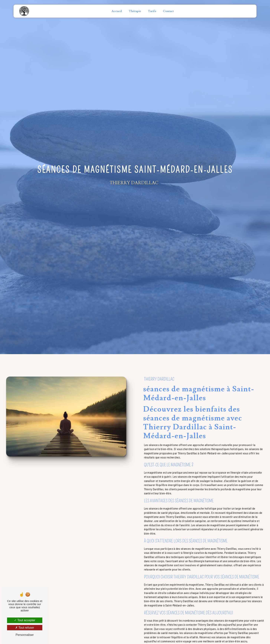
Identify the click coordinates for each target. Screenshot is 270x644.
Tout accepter (25, 620)
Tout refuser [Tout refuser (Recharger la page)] (25, 628)
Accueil (117, 11)
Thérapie (135, 11)
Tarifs (152, 11)
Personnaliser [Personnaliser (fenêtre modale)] (25, 635)
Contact (168, 11)
